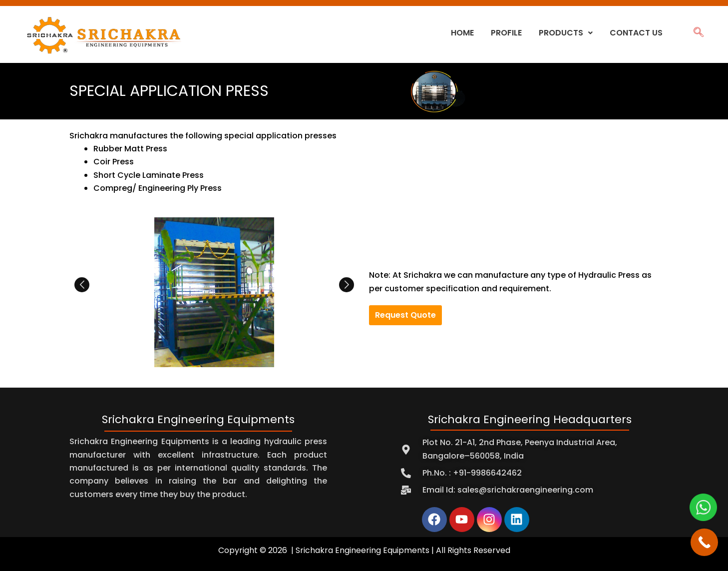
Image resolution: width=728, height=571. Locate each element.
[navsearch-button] (698, 33)
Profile (506, 33)
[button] (566, 33)
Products (566, 33)
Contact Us (636, 33)
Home (462, 33)
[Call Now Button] (704, 542)
